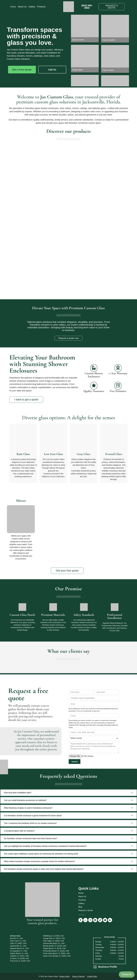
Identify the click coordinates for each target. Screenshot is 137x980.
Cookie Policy (92, 976)
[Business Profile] (95, 967)
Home (13, 7)
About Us (22, 7)
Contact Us (127, 974)
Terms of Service (78, 976)
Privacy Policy (65, 976)
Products (41, 7)
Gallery (32, 7)
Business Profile (108, 967)
